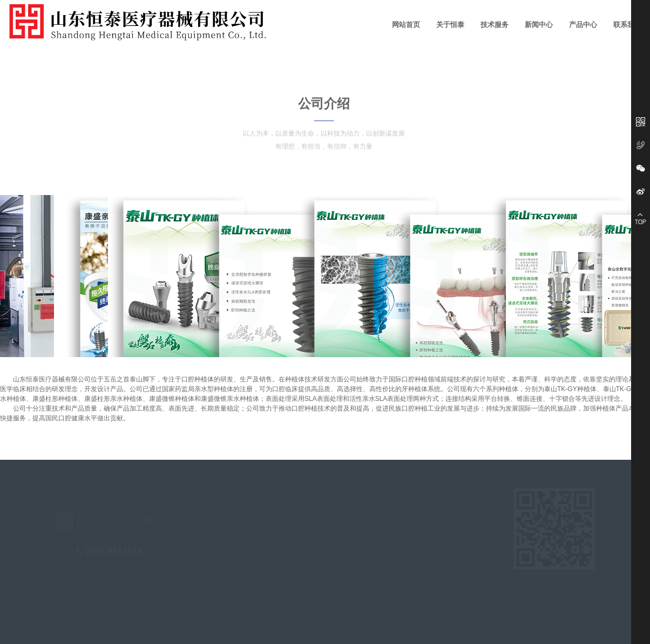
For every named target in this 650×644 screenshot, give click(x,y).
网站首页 (406, 25)
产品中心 (583, 25)
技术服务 (495, 25)
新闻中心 (539, 25)
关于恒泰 (450, 25)
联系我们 (627, 25)
